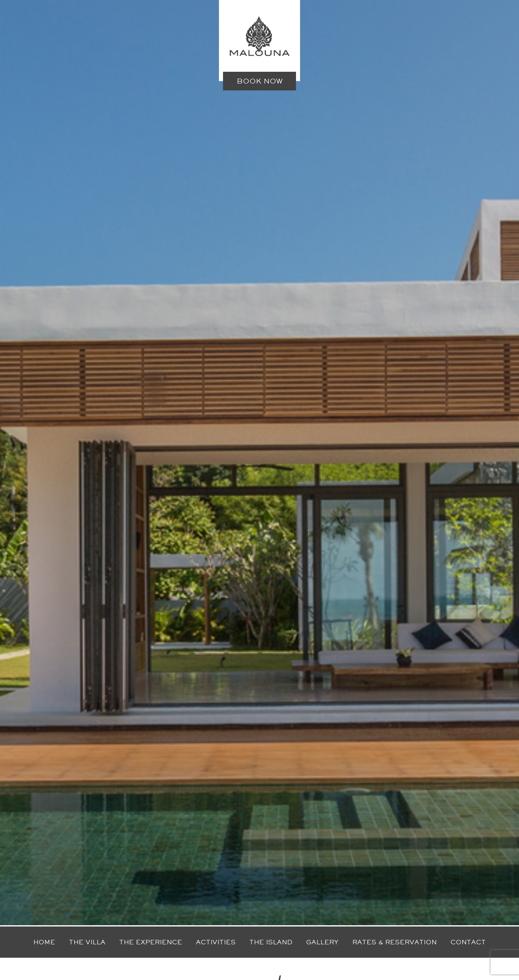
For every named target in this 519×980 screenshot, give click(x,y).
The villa (87, 942)
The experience (151, 942)
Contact (468, 942)
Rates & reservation (395, 942)
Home (44, 942)
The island (271, 942)
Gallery (322, 942)
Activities (216, 942)
